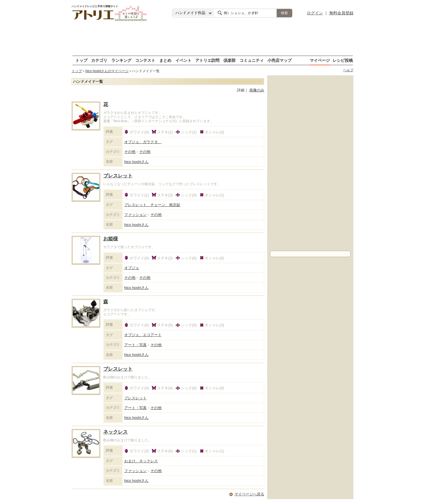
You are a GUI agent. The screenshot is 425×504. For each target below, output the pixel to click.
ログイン (315, 13)
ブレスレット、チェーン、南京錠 (152, 205)
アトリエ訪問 (207, 60)
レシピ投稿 (343, 60)
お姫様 (111, 239)
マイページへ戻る (249, 494)
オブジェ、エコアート (143, 335)
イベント (183, 60)
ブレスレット (118, 176)
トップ (81, 60)
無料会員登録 (341, 13)
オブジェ (132, 268)
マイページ (320, 60)
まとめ (165, 60)
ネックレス (115, 432)
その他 (130, 152)
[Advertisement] (213, 39)
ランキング (121, 60)
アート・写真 (135, 345)
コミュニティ (252, 60)
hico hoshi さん (136, 162)
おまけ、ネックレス (141, 461)
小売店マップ (279, 60)
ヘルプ (348, 70)
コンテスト (145, 60)
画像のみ (257, 90)
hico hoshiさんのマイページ (107, 71)
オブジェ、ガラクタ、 (143, 142)
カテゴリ (99, 60)
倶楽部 (229, 60)
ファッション (135, 215)
